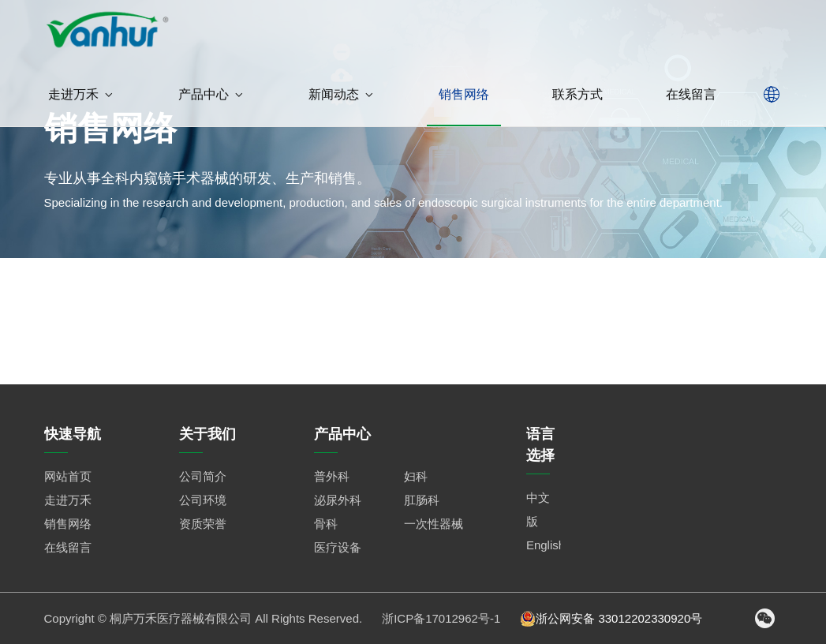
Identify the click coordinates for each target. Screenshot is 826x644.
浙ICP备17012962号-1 (441, 618)
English (546, 545)
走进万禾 (82, 95)
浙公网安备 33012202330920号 (611, 619)
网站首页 (68, 476)
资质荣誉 (203, 524)
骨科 (326, 524)
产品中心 (212, 95)
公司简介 (203, 476)
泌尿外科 (338, 500)
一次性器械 (434, 524)
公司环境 (203, 500)
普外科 (332, 476)
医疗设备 (338, 547)
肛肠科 (422, 500)
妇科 (416, 476)
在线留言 (691, 94)
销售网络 (464, 94)
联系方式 (577, 94)
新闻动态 (342, 95)
